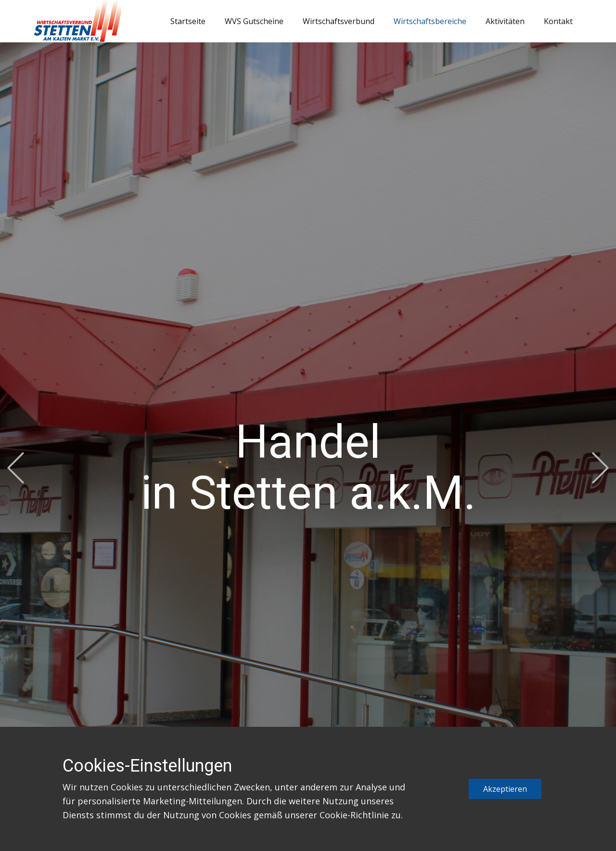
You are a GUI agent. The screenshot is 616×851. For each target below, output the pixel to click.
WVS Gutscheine (254, 21)
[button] (16, 468)
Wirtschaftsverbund (339, 21)
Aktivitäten (505, 21)
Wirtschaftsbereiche (430, 21)
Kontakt (558, 21)
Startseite (188, 21)
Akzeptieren (505, 789)
